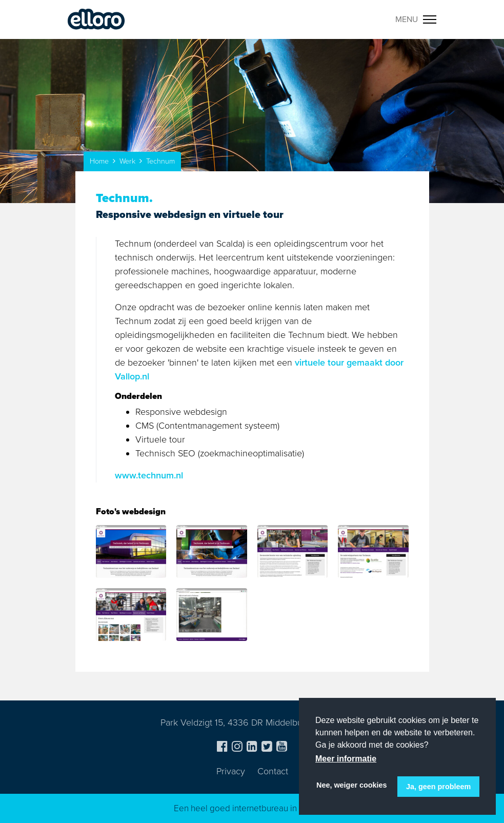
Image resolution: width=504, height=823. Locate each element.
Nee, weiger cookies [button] (352, 785)
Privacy (231, 771)
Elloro (96, 19)
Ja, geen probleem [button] (438, 787)
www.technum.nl (149, 475)
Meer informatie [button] (346, 759)
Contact (273, 771)
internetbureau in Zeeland (281, 808)
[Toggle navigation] (416, 19)
